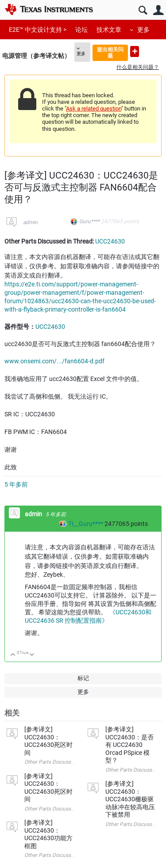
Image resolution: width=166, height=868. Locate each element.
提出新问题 (135, 51)
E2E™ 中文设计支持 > (38, 30)
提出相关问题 (110, 52)
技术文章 (109, 30)
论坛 (81, 30)
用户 (158, 10)
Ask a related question (94, 108)
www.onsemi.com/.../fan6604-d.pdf (54, 361)
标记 (83, 678)
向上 (13, 655)
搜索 (143, 10)
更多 (143, 30)
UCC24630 (110, 241)
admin (30, 222)
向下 (32, 655)
